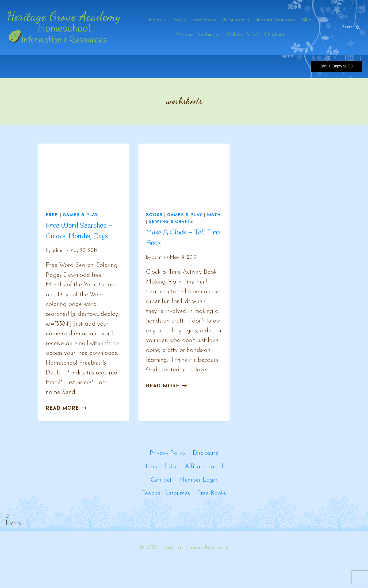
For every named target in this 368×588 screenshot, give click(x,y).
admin (58, 251)
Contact (161, 480)
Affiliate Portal (242, 35)
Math (214, 215)
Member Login (198, 480)
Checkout (274, 35)
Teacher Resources (276, 20)
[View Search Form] (351, 27)
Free (52, 215)
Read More (66, 408)
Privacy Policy (168, 453)
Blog (307, 20)
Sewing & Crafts (171, 222)
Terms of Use (161, 467)
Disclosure (205, 453)
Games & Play (80, 215)
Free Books (204, 20)
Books (179, 20)
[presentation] (84, 174)
